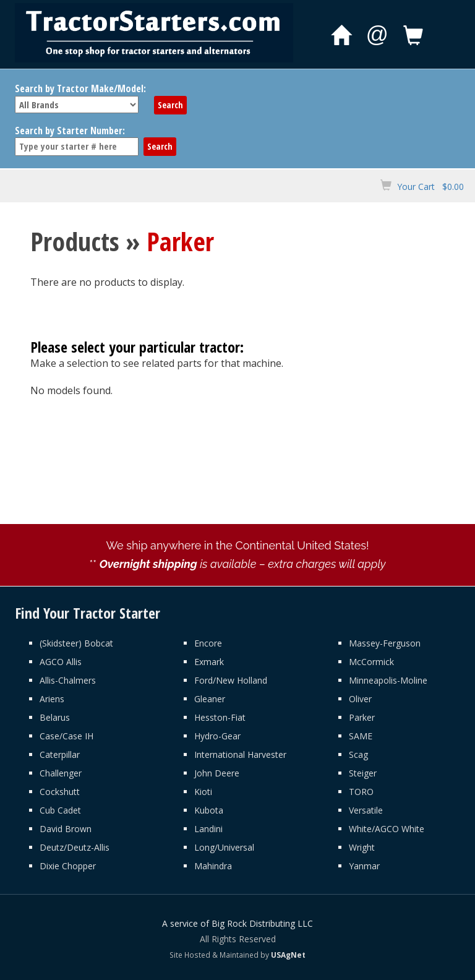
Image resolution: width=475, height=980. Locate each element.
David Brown (66, 829)
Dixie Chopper (68, 866)
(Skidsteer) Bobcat (76, 643)
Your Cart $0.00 (430, 187)
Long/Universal (224, 847)
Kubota (209, 810)
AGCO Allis (61, 662)
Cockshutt (60, 792)
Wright (362, 847)
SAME (361, 736)
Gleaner (210, 699)
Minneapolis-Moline (388, 680)
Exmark (209, 662)
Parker (362, 717)
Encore (208, 643)
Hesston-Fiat (220, 717)
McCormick (371, 662)
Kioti (203, 792)
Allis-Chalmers (68, 680)
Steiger (363, 773)
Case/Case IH (66, 736)
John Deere (217, 773)
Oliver (360, 699)
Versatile (366, 810)
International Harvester (240, 754)
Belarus (55, 717)
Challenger (61, 773)
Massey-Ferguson (385, 643)
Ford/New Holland (231, 680)
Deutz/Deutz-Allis (75, 847)
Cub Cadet (60, 810)
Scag (358, 754)
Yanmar (364, 866)
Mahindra (213, 866)
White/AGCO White (387, 829)
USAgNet (288, 955)
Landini (208, 829)
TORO (361, 792)
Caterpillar (60, 754)
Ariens (52, 699)
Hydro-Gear (217, 736)
